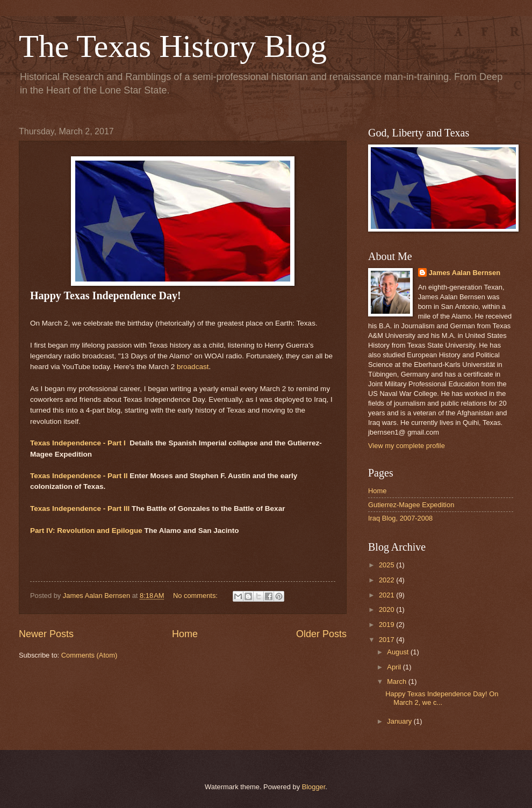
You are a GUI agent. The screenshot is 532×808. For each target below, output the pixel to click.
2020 (387, 609)
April (395, 667)
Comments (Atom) (89, 655)
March (397, 681)
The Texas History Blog (173, 46)
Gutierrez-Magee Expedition (411, 505)
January (400, 721)
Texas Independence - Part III (80, 508)
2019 (387, 625)
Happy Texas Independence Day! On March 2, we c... (442, 698)
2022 (387, 580)
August (399, 652)
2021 (387, 595)
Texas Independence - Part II (79, 476)
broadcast (193, 367)
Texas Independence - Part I (78, 443)
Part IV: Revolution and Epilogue (86, 531)
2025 (387, 565)
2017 (387, 640)
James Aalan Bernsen (465, 273)
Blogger (314, 787)
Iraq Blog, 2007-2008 (400, 518)
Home (185, 634)
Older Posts (321, 634)
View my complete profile (407, 446)
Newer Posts (46, 634)
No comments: (196, 596)
